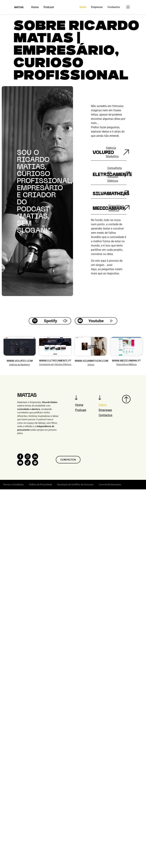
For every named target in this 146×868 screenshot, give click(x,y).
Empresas (105, 410)
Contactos (106, 415)
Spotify (51, 321)
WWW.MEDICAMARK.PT (126, 361)
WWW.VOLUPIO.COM (20, 361)
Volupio (103, 152)
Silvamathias (111, 193)
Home (79, 405)
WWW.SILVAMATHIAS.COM (91, 361)
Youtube (96, 321)
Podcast (81, 410)
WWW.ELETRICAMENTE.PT (55, 361)
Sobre (103, 405)
